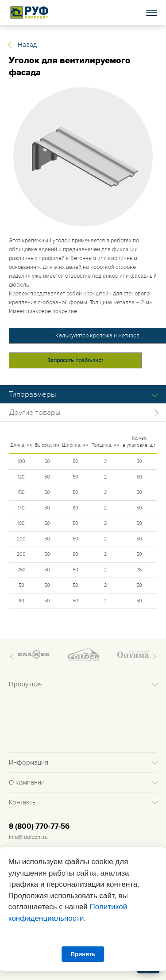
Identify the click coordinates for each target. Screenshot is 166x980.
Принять (83, 954)
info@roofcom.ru (28, 837)
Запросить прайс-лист (75, 360)
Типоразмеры (33, 394)
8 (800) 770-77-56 (39, 827)
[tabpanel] (83, 157)
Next (153, 656)
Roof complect (30, 12)
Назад (27, 45)
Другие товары (35, 413)
